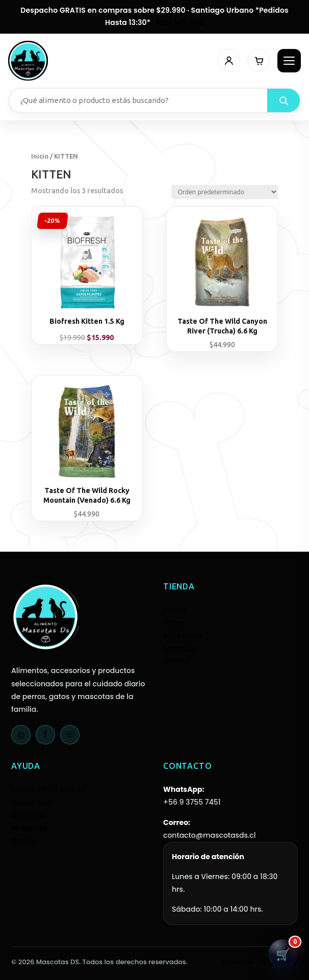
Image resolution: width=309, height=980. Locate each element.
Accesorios (183, 636)
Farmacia (181, 649)
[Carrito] (259, 60)
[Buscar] (284, 100)
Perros (174, 610)
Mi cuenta (29, 828)
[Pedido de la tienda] (225, 192)
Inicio (40, 156)
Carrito (24, 841)
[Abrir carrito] (283, 954)
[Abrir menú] (289, 61)
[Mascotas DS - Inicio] (28, 61)
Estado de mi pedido (48, 789)
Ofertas (176, 661)
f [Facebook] (45, 734)
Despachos (31, 802)
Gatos (174, 623)
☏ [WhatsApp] (70, 734)
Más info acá (180, 22)
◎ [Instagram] (21, 734)
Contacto (28, 815)
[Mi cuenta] (229, 60)
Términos (238, 962)
